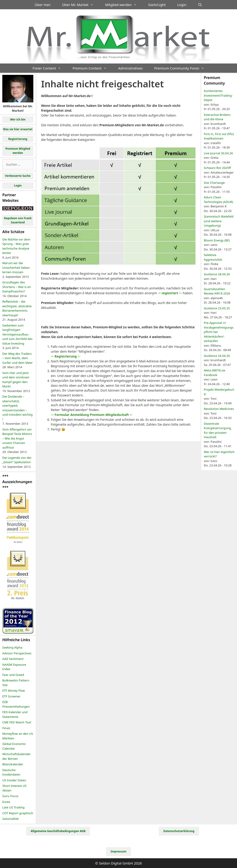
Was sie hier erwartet (18, 129)
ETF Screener (11, 696)
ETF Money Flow (14, 691)
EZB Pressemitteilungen (16, 704)
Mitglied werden (124, 5)
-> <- (170, 293)
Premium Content (93, 68)
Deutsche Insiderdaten (11, 772)
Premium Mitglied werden (18, 151)
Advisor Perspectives (17, 653)
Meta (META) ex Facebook (214, 373)
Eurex (6, 802)
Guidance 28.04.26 (217, 274)
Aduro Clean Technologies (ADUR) (218, 200)
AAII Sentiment (13, 659)
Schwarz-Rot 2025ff (217, 168)
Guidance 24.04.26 (217, 356)
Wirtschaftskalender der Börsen (16, 756)
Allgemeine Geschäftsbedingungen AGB (58, 831)
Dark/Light (157, 5)
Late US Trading (13, 807)
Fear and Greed (13, 675)
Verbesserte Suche (18, 176)
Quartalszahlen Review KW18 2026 (217, 291)
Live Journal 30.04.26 (218, 153)
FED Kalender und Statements (15, 714)
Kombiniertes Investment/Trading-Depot (218, 95)
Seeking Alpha (12, 647)
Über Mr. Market (81, 5)
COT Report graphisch (18, 813)
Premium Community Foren (182, 68)
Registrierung (18, 139)
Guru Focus (10, 796)
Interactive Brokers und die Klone (217, 117)
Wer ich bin (18, 119)
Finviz (6, 728)
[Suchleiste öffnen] (200, 5)
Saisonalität (11, 819)
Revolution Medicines (219, 409)
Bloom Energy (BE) (217, 240)
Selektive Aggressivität (213, 257)
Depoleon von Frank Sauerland (18, 220)
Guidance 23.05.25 (217, 308)
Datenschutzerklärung (179, 831)
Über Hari (43, 5)
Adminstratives (130, 68)
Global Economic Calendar (14, 746)
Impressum (118, 851)
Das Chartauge (214, 183)
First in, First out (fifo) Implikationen (219, 136)
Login (182, 5)
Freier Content (50, 68)
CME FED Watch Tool (17, 722)
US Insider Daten (14, 780)
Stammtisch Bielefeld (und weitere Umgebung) (218, 221)
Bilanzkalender (13, 764)
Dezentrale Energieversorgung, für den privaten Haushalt (218, 430)
